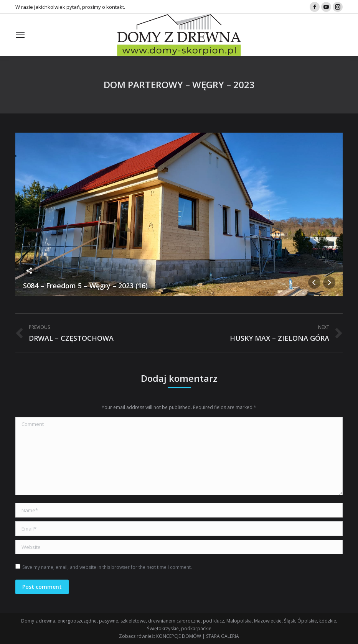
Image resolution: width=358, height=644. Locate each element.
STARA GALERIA (223, 636)
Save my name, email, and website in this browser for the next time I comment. (107, 567)
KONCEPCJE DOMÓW (179, 636)
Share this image (29, 271)
